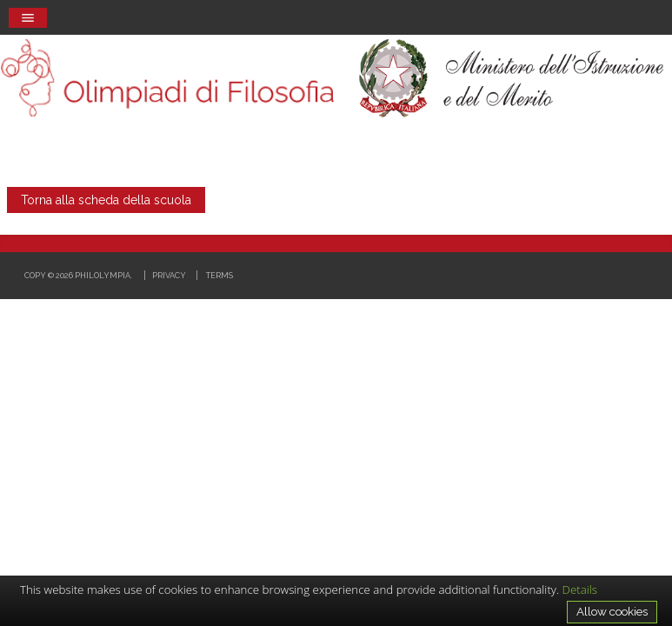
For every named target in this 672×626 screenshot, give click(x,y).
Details (580, 589)
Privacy (169, 275)
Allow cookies (612, 611)
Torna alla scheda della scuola (106, 200)
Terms (220, 275)
